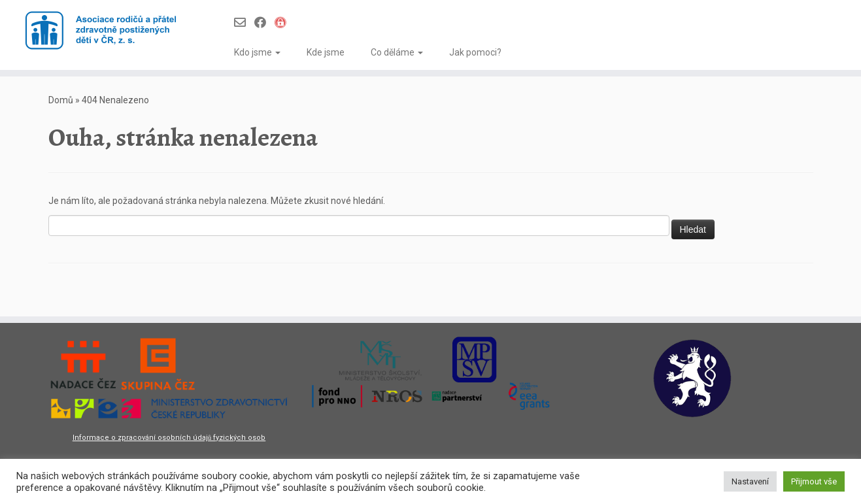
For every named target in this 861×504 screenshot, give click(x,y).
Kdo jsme (257, 52)
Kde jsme (326, 52)
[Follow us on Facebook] (264, 23)
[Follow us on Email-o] (244, 23)
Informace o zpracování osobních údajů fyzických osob (169, 438)
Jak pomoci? (475, 52)
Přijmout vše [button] (814, 481)
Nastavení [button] (750, 481)
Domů (61, 100)
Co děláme (397, 52)
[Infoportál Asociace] (285, 23)
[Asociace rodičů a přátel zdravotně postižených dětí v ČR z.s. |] (99, 31)
